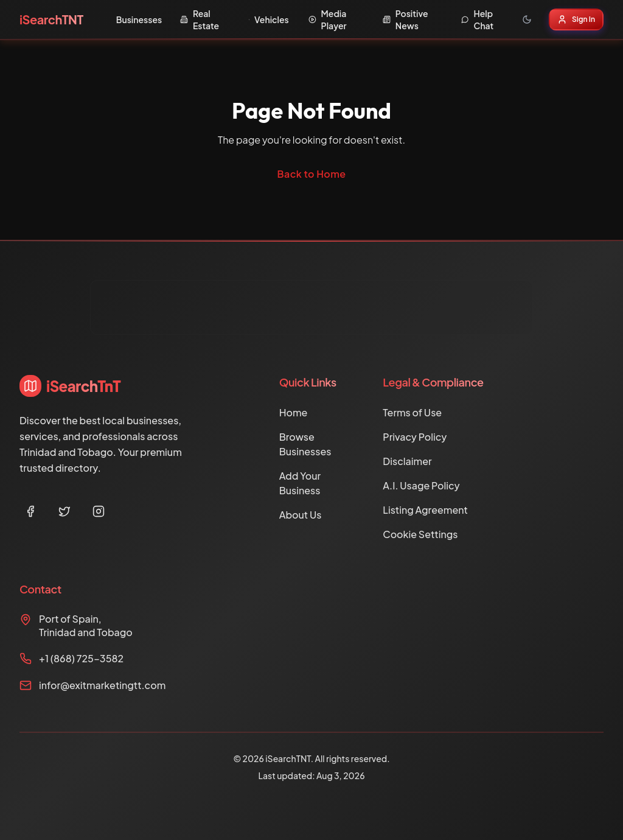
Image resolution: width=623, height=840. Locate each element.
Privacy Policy (415, 437)
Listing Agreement (425, 510)
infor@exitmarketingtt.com (102, 685)
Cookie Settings (420, 534)
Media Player (328, 19)
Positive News (405, 19)
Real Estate (200, 19)
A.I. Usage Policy (421, 485)
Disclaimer (407, 461)
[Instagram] (99, 511)
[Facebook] (30, 511)
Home (294, 412)
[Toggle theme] (527, 19)
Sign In (576, 19)
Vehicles (269, 19)
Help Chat (478, 19)
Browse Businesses (305, 444)
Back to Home (312, 174)
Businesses (139, 19)
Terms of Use (412, 412)
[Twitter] (64, 511)
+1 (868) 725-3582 (81, 658)
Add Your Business (300, 483)
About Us (301, 515)
